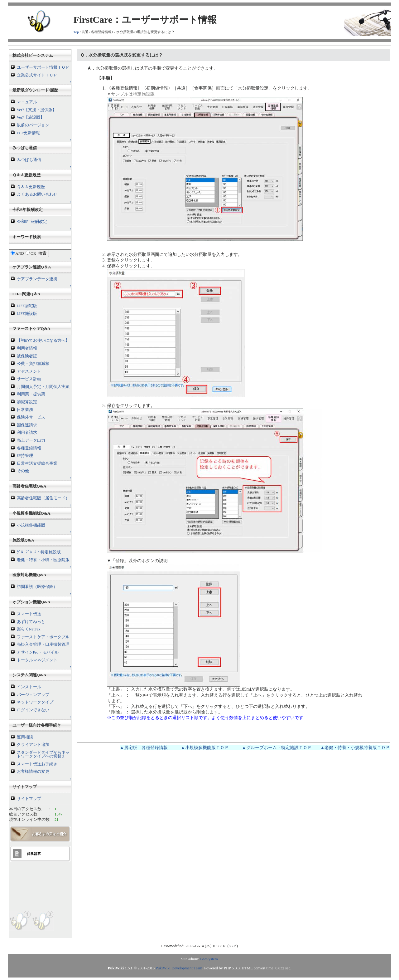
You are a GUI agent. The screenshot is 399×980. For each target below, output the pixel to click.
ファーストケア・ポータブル (43, 637)
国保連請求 (27, 425)
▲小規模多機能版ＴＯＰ (205, 748)
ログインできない (33, 710)
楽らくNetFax (29, 629)
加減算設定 (27, 402)
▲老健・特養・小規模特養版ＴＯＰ (355, 748)
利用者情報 (27, 348)
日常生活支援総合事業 (37, 463)
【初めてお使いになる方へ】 (43, 341)
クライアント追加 (33, 745)
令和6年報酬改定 (32, 222)
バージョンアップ (33, 695)
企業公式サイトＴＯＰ (37, 75)
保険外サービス (31, 417)
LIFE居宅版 (27, 306)
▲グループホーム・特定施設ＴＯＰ (277, 748)
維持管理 (25, 456)
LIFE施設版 (27, 314)
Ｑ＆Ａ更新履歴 (31, 187)
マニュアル (27, 102)
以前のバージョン (33, 125)
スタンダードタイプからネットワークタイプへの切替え (43, 755)
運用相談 (25, 737)
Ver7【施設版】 (31, 117)
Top (76, 32)
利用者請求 (27, 433)
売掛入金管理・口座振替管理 (43, 644)
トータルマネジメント (37, 660)
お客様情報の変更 (33, 772)
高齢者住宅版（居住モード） (43, 498)
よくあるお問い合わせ (37, 194)
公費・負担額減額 (33, 364)
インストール (29, 687)
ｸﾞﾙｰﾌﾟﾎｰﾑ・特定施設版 (39, 552)
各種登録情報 (29, 448)
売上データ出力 (31, 440)
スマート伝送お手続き (37, 764)
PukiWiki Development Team (179, 968)
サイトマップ (29, 799)
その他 (23, 471)
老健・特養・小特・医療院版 (43, 560)
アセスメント (29, 371)
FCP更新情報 (28, 133)
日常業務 (25, 410)
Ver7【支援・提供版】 (37, 110)
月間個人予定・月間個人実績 (43, 387)
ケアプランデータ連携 (37, 279)
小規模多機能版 (31, 525)
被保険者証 (27, 356)
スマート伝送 (29, 614)
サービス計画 (29, 379)
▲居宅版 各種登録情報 (144, 748)
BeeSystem (209, 959)
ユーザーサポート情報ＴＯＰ (43, 67)
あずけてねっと (31, 622)
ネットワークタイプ (35, 702)
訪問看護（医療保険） (37, 587)
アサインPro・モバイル (38, 652)
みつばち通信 (29, 160)
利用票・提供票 (31, 394)
